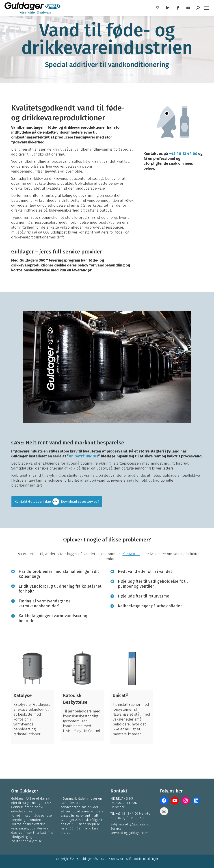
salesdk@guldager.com (136, 824)
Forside (86, 75)
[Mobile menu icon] (207, 8)
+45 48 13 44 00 (183, 154)
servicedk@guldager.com (129, 833)
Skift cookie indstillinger (142, 859)
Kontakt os (131, 554)
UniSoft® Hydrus (83, 456)
